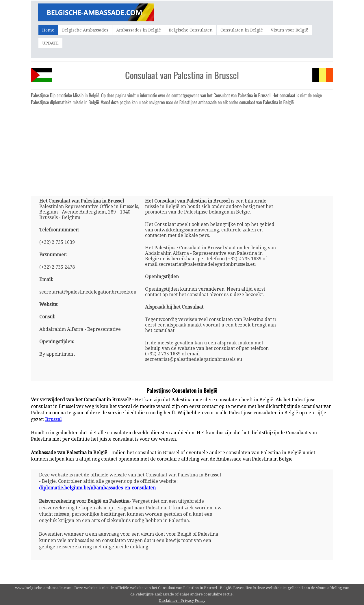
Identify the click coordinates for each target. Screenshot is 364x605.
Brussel (53, 419)
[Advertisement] (182, 148)
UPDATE (50, 43)
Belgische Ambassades (85, 30)
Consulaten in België (242, 30)
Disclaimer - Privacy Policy (182, 601)
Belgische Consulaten (191, 30)
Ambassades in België (139, 30)
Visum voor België (289, 30)
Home (48, 30)
